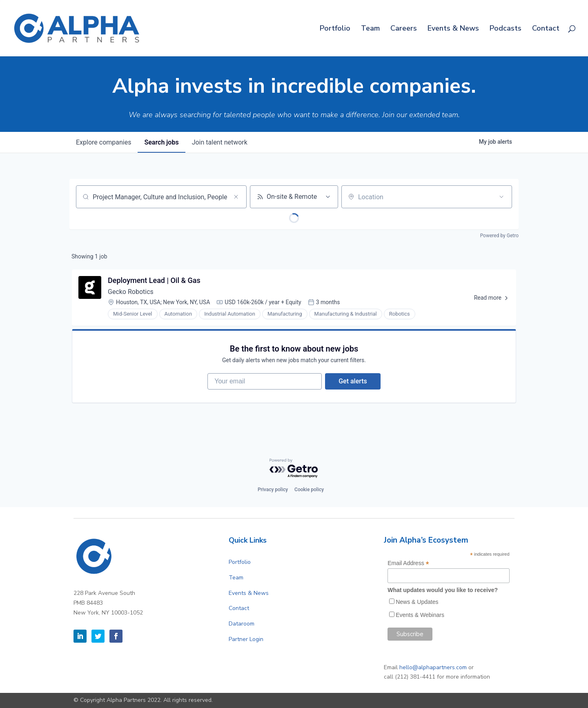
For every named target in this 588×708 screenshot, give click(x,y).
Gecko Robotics (131, 292)
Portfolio (335, 29)
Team (370, 29)
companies (104, 142)
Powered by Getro (499, 236)
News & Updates (417, 602)
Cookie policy (309, 490)
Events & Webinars (420, 615)
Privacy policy (273, 490)
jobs (161, 142)
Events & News (453, 29)
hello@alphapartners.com (433, 667)
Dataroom (242, 624)
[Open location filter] (501, 197)
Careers (404, 29)
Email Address (408, 563)
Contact (546, 29)
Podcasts (506, 29)
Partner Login (246, 639)
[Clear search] (236, 197)
